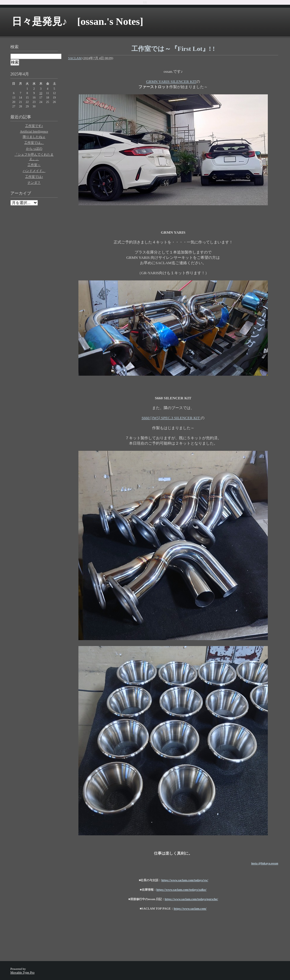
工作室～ (34, 165)
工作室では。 (34, 143)
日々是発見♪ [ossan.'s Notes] (78, 21)
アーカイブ (21, 193)
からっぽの (34, 148)
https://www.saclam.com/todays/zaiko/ (182, 890)
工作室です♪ (34, 126)
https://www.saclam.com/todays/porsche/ (191, 899)
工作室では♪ (34, 177)
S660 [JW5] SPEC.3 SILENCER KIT (171, 418)
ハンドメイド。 (34, 171)
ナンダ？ (34, 183)
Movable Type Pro (22, 972)
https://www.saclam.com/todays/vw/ (185, 880)
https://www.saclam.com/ (190, 909)
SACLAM (75, 58)
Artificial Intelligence (34, 131)
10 (41, 93)
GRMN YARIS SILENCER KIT (171, 81)
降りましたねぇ (34, 137)
